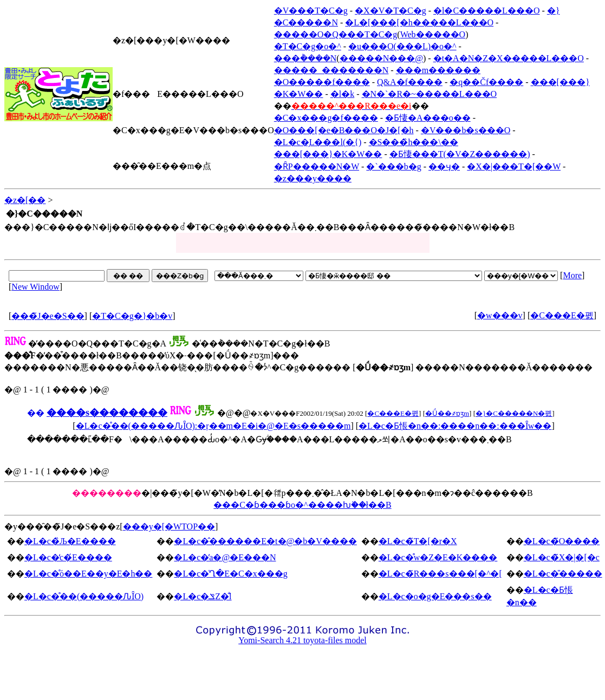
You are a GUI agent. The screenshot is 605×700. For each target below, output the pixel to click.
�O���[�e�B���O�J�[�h (344, 130)
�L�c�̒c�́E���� (68, 557)
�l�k (342, 94)
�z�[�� (25, 200)
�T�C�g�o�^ (308, 46)
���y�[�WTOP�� (169, 526)
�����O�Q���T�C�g (336, 34)
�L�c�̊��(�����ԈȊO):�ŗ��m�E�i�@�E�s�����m (213, 426)
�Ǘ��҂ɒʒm (447, 413)
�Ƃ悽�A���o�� (428, 118)
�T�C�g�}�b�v (132, 316)
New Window (35, 287)
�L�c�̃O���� (562, 541)
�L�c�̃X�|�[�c (562, 557)
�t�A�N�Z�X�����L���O (509, 58)
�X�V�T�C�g (391, 11)
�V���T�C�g (311, 11)
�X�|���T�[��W (514, 166)
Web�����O (433, 34)
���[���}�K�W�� (328, 154)
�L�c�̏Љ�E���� (70, 541)
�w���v (500, 315)
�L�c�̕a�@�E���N (225, 557)
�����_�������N (331, 70)
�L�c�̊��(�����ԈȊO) (84, 596)
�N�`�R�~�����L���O (430, 94)
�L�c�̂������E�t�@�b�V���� (265, 541)
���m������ (438, 70)
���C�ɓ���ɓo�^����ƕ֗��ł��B (302, 505)
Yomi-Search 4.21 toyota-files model (302, 640)
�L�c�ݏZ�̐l (203, 596)
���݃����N (305, 58)
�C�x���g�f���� (326, 118)
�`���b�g (393, 166)
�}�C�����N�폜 (514, 413)
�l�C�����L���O (486, 11)
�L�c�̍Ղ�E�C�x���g (230, 574)
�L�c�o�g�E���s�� (435, 596)
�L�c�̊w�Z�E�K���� (438, 557)
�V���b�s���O (466, 130)
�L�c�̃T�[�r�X (418, 541)
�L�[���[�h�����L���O (419, 22)
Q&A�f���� (410, 82)
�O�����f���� (322, 82)
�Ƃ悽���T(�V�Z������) (460, 154)
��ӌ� (444, 166)
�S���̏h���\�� (414, 142)
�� (36, 413)
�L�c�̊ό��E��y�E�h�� (88, 574)
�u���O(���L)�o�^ (402, 46)
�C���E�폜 (562, 315)
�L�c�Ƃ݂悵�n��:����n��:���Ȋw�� (455, 426)
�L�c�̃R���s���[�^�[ (440, 574)
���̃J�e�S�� (48, 316)
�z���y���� (313, 178)
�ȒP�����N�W (317, 166)
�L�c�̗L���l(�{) (318, 142)
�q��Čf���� (486, 82)
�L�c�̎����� (563, 574)
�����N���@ (381, 58)
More (572, 275)
